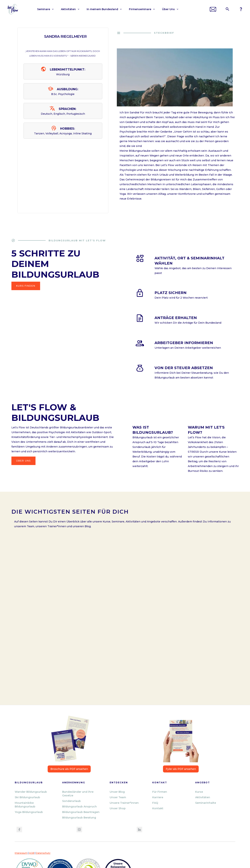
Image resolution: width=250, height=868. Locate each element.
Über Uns (23, 461)
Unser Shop (118, 808)
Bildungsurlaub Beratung (79, 818)
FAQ (155, 803)
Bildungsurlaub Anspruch (79, 807)
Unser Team (118, 797)
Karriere (158, 797)
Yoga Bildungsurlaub (29, 812)
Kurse (199, 792)
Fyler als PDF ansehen (181, 769)
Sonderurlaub (71, 801)
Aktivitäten (203, 797)
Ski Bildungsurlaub (27, 797)
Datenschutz (43, 853)
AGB (32, 853)
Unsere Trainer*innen (124, 803)
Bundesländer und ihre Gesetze (78, 794)
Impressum (21, 853)
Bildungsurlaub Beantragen (81, 812)
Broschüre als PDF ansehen (69, 769)
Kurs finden (26, 286)
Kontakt (158, 808)
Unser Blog (117, 792)
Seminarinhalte (206, 803)
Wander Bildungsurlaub (31, 792)
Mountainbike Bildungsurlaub (25, 805)
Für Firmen (160, 792)
